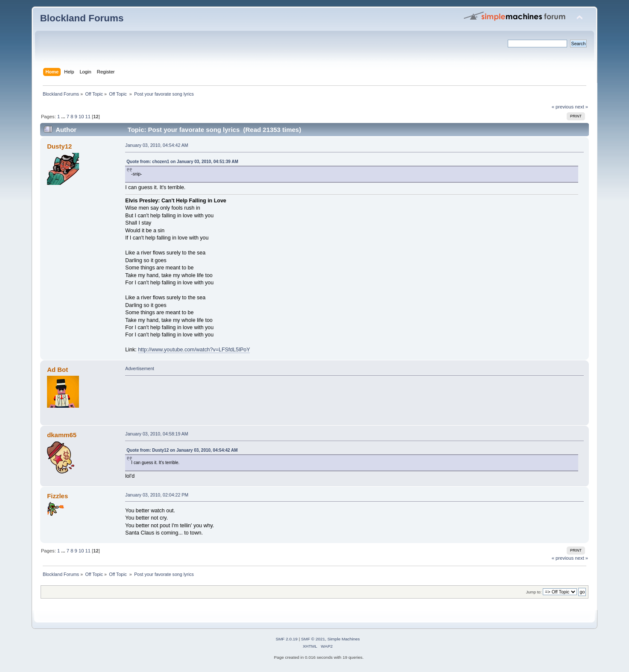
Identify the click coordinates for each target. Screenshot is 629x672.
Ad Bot (57, 370)
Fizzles (57, 496)
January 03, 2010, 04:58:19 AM (157, 434)
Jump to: (534, 592)
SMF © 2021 (313, 639)
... (64, 117)
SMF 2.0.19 (287, 639)
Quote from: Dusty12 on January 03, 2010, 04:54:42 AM (182, 450)
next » (582, 107)
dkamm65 (62, 435)
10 (81, 117)
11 (88, 117)
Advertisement (140, 368)
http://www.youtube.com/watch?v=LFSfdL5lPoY (194, 350)
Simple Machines (344, 639)
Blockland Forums (82, 18)
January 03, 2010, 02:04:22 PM (157, 495)
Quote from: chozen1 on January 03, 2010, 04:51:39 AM (182, 162)
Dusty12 (59, 146)
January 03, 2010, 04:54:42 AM (157, 145)
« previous (563, 107)
